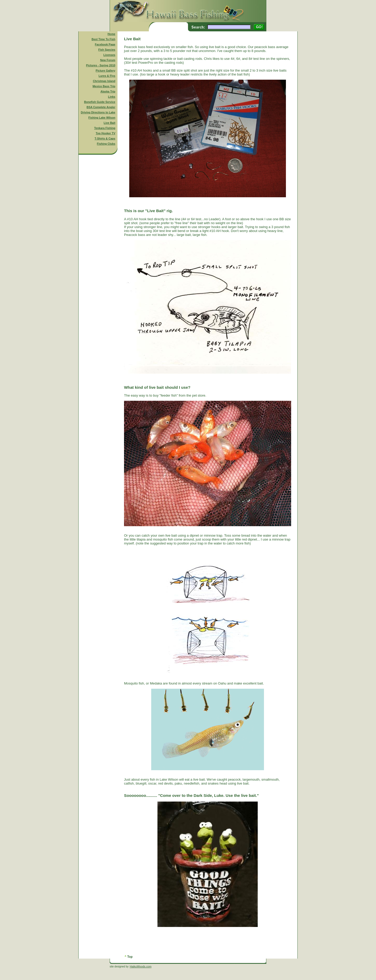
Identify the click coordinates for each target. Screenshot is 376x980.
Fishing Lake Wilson (102, 118)
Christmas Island (104, 81)
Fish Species (107, 50)
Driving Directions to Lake (98, 112)
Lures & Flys (107, 76)
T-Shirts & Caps (105, 138)
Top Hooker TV (106, 133)
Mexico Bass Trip (104, 86)
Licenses (109, 55)
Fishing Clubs (106, 144)
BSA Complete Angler (101, 107)
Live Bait (109, 123)
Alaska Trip (108, 91)
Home (111, 34)
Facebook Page (105, 44)
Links (112, 97)
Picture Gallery (105, 71)
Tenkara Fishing (105, 128)
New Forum (108, 60)
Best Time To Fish (104, 39)
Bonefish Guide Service (100, 102)
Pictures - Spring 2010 (101, 65)
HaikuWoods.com (141, 966)
